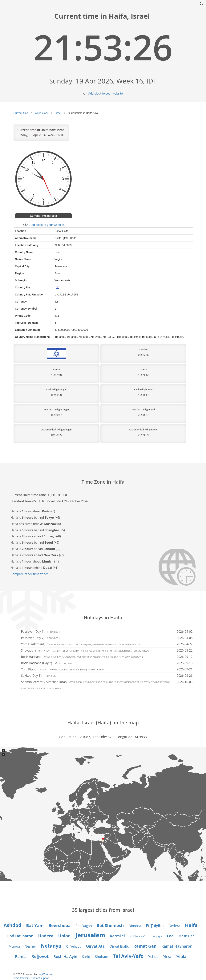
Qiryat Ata (95, 946)
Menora (14, 946)
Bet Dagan (84, 926)
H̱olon (64, 936)
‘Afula (181, 956)
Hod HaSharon (20, 936)
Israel (58, 113)
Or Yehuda (74, 946)
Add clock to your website (105, 94)
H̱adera (46, 936)
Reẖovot (40, 956)
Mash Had (186, 936)
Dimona (135, 926)
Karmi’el (117, 936)
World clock (41, 113)
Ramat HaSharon (177, 946)
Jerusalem (90, 935)
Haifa (191, 925)
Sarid (86, 957)
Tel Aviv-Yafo (128, 956)
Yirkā (167, 957)
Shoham (101, 957)
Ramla (21, 956)
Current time (21, 113)
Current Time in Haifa (43, 216)
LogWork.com (46, 974)
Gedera (174, 926)
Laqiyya (157, 936)
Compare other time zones (30, 574)
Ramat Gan (145, 946)
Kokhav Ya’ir (138, 936)
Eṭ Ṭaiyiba (155, 926)
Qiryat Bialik (119, 946)
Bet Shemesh (110, 925)
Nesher (30, 946)
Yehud (153, 957)
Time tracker (21, 978)
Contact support (40, 978)
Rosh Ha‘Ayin (65, 956)
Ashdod (12, 925)
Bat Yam (35, 925)
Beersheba (59, 925)
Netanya (51, 946)
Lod (170, 936)
